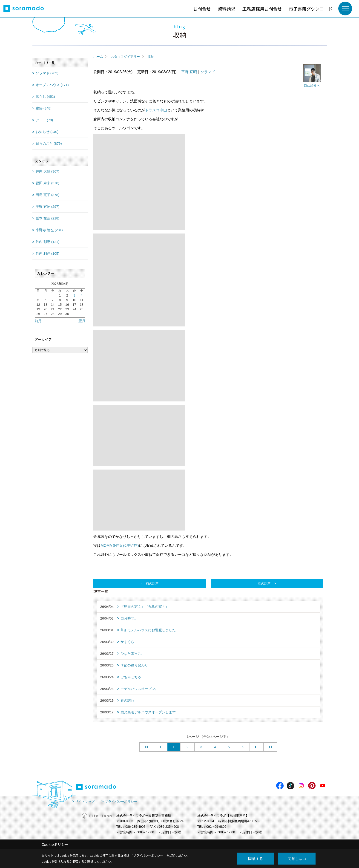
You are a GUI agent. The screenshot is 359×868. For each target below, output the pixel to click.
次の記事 (264, 583)
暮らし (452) (45, 97)
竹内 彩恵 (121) (47, 242)
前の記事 (152, 583)
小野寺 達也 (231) (49, 230)
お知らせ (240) (47, 132)
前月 (38, 321)
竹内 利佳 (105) (47, 253)
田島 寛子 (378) (47, 195)
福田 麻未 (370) (47, 183)
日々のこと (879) (49, 143)
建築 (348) (44, 108)
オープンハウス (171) (52, 85)
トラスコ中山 (156, 110)
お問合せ (202, 9)
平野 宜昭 (189, 72)
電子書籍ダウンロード (311, 9)
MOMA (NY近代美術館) (120, 546)
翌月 (82, 321)
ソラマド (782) (47, 73)
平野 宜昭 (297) (47, 206)
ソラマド (208, 72)
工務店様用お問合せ (262, 9)
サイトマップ (85, 802)
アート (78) (44, 120)
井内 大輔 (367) (47, 171)
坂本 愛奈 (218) (47, 218)
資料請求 (227, 9)
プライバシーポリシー (121, 802)
